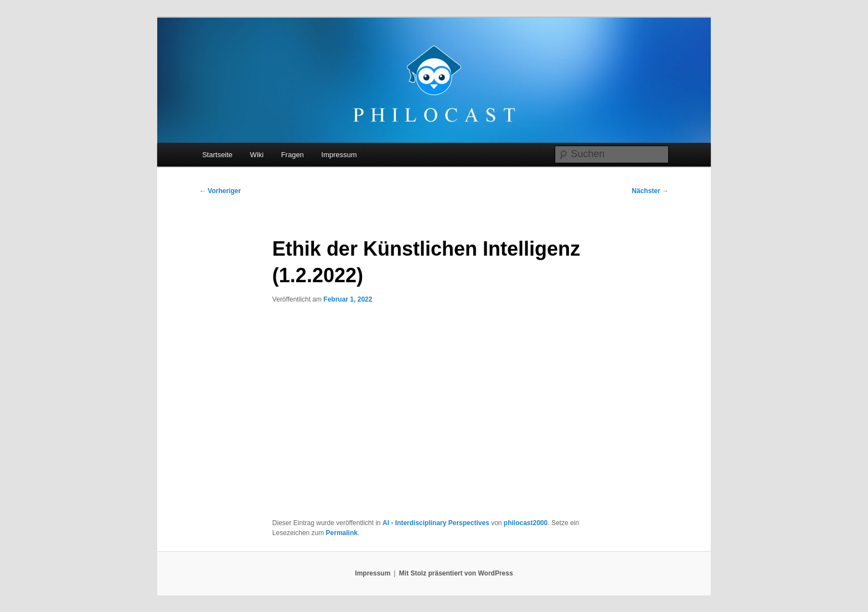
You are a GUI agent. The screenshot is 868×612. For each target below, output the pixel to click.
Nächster (650, 191)
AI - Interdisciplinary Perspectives (436, 523)
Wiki (257, 155)
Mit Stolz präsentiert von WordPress (456, 573)
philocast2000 (526, 523)
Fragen (293, 155)
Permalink (342, 533)
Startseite (217, 155)
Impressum (339, 155)
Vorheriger (220, 191)
